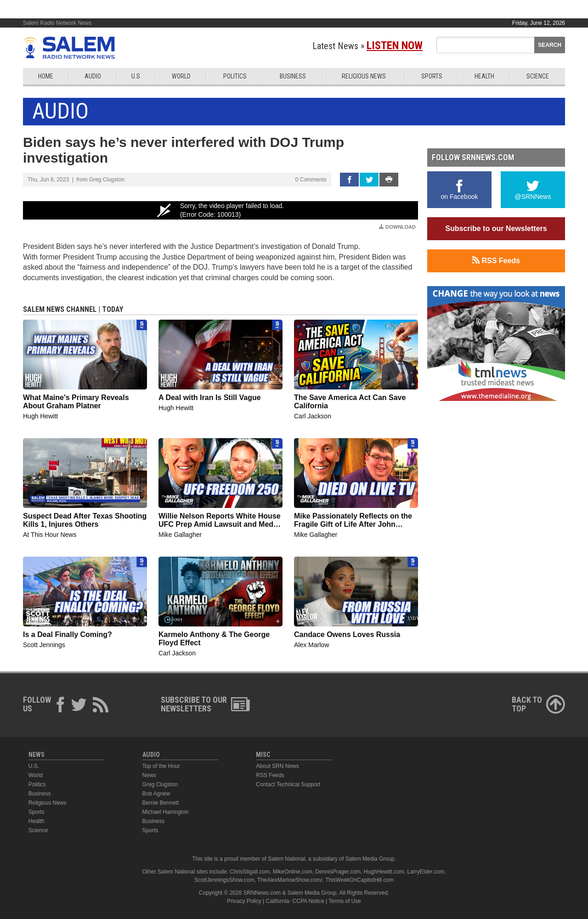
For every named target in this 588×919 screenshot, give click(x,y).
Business (293, 76)
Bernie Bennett (161, 803)
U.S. (136, 76)
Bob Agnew (156, 794)
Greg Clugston (160, 784)
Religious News (364, 76)
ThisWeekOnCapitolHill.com (359, 880)
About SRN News (277, 766)
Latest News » (367, 46)
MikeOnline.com (293, 872)
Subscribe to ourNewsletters (205, 704)
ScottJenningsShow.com (224, 880)
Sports (432, 76)
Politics (235, 76)
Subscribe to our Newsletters (496, 228)
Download (397, 227)
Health (484, 76)
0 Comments (311, 180)
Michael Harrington (166, 812)
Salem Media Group (370, 859)
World (181, 76)
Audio (93, 76)
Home (46, 76)
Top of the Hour (161, 766)
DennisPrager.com (338, 872)
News (149, 775)
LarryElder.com (426, 872)
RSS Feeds (496, 260)
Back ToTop (538, 704)
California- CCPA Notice (295, 901)
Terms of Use (345, 901)
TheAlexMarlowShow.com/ (290, 880)
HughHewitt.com (384, 872)
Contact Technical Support (288, 784)
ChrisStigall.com (250, 872)
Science (538, 76)
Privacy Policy (244, 901)
